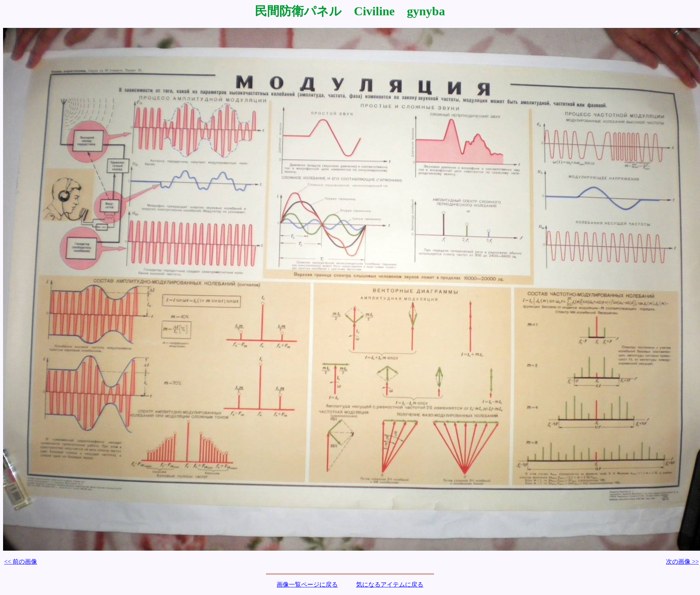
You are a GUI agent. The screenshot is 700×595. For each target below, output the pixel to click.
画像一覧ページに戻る (307, 584)
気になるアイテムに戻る (390, 584)
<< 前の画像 (21, 562)
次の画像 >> (682, 562)
